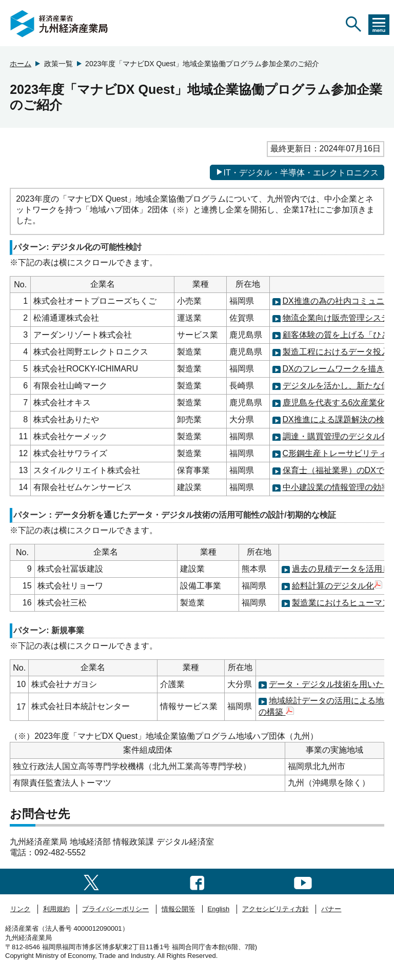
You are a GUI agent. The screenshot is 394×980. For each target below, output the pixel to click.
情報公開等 (178, 909)
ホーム (21, 64)
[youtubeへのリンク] (303, 881)
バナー (331, 909)
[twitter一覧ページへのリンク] (91, 881)
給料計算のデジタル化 (337, 586)
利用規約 (56, 909)
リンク (20, 909)
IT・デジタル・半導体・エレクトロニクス (297, 172)
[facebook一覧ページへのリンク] (197, 881)
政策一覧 (58, 64)
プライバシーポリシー (115, 909)
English (219, 909)
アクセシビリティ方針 (275, 909)
